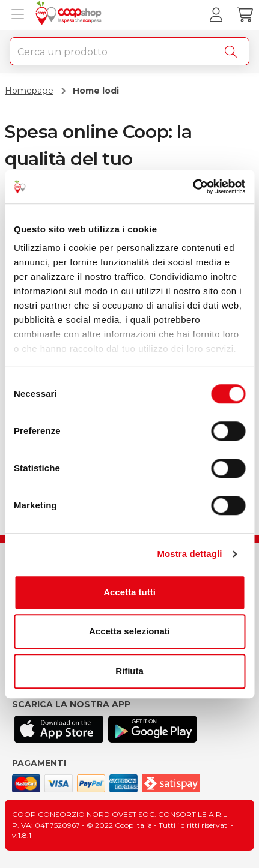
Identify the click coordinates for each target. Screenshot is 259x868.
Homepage (29, 91)
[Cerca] (233, 52)
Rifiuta (129, 671)
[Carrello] (245, 15)
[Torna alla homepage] (70, 15)
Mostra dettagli (189, 554)
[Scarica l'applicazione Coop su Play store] (153, 729)
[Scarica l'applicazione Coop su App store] (59, 729)
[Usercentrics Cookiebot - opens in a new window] (193, 187)
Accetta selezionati (129, 631)
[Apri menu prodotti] (15, 15)
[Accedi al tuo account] (216, 15)
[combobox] (129, 51)
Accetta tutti (129, 592)
